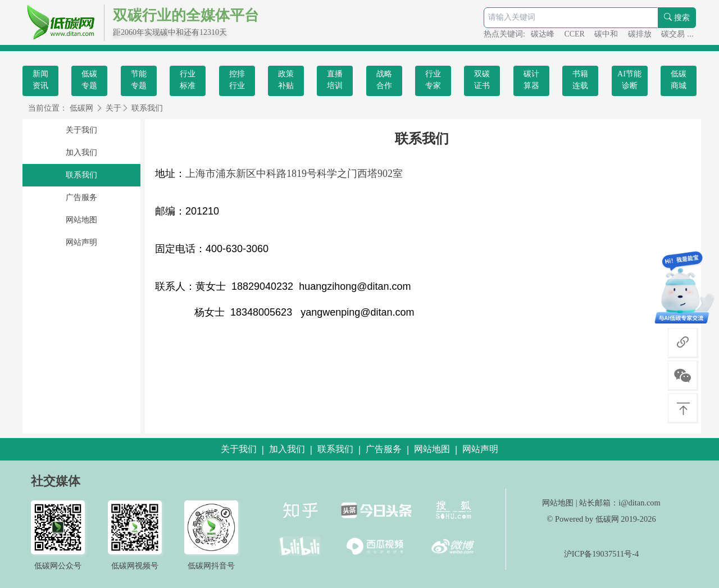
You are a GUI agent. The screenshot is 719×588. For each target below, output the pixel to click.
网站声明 (81, 242)
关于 (113, 108)
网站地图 (81, 220)
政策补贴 (286, 80)
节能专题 (139, 80)
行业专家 (433, 80)
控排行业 (237, 80)
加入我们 (81, 152)
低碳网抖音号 (211, 566)
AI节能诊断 (629, 80)
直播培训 (335, 80)
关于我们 (81, 130)
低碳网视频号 (135, 566)
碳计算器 (531, 80)
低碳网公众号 (58, 566)
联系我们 (147, 108)
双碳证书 (482, 80)
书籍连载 (580, 80)
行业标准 (188, 80)
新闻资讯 (40, 80)
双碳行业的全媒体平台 (186, 15)
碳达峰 (544, 34)
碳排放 (641, 34)
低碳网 (81, 108)
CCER (575, 34)
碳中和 (607, 34)
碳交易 (674, 34)
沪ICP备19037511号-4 (601, 554)
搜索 (677, 18)
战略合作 (384, 80)
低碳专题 (89, 80)
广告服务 (81, 197)
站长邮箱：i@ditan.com (620, 503)
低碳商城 (679, 80)
